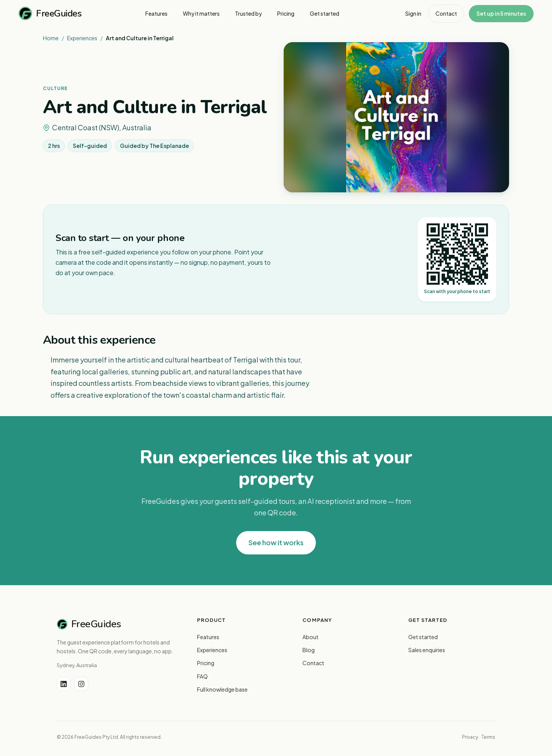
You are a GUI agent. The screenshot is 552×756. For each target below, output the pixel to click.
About (310, 637)
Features (208, 637)
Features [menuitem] (156, 13)
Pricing (206, 663)
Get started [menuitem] (324, 13)
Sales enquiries (427, 650)
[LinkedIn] (64, 684)
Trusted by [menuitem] (248, 13)
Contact (446, 13)
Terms (488, 737)
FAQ (202, 676)
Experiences (82, 38)
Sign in (413, 13)
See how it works (276, 542)
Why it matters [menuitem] (201, 13)
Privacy (470, 737)
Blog (309, 650)
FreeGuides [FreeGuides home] (50, 13)
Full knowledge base (222, 689)
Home (51, 38)
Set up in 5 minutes (501, 13)
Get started (423, 637)
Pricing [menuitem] (286, 13)
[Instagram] (81, 684)
